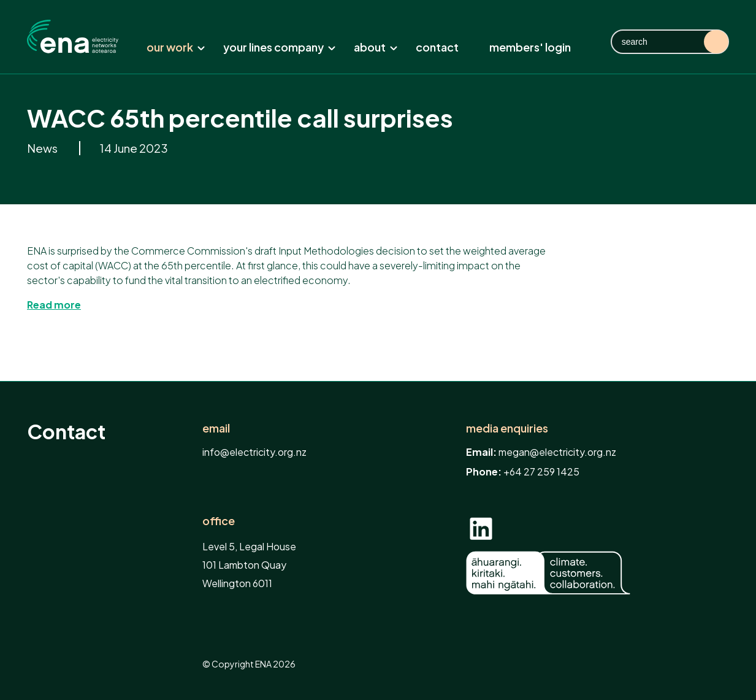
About (376, 47)
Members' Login (530, 47)
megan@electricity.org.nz (557, 452)
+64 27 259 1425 (541, 471)
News (43, 148)
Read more (54, 305)
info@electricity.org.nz (254, 452)
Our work (176, 47)
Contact (437, 47)
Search (716, 42)
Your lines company (280, 47)
